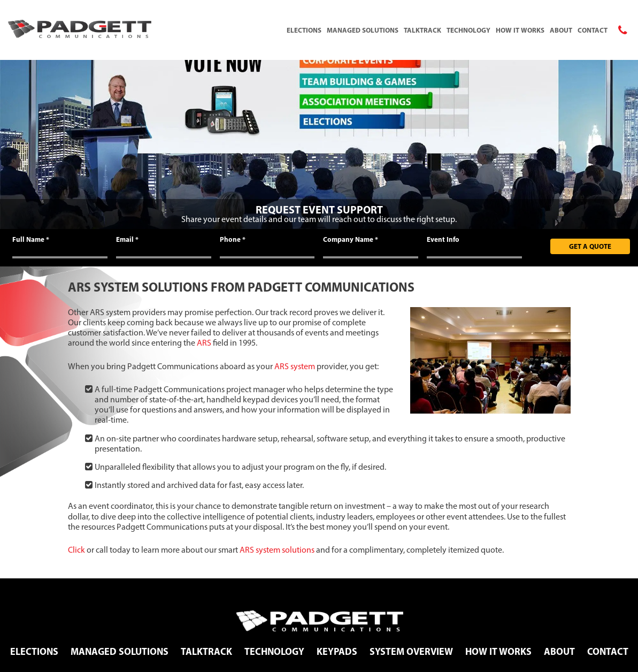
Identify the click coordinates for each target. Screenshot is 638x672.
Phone (233, 239)
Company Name (351, 239)
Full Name (31, 239)
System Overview (411, 651)
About (561, 30)
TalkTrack (422, 30)
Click (76, 550)
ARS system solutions (277, 550)
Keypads (337, 651)
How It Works (520, 30)
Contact (593, 30)
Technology (468, 30)
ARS (204, 343)
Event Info (443, 239)
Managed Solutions (363, 30)
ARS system (295, 366)
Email (127, 239)
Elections (304, 30)
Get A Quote (590, 246)
